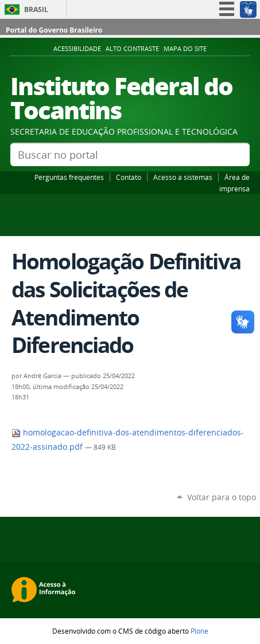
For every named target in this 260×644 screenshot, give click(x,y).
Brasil (36, 9)
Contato (129, 177)
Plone (199, 631)
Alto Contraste (132, 49)
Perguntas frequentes (69, 177)
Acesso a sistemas (183, 177)
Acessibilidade (77, 49)
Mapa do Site (185, 49)
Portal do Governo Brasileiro (54, 30)
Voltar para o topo (222, 497)
